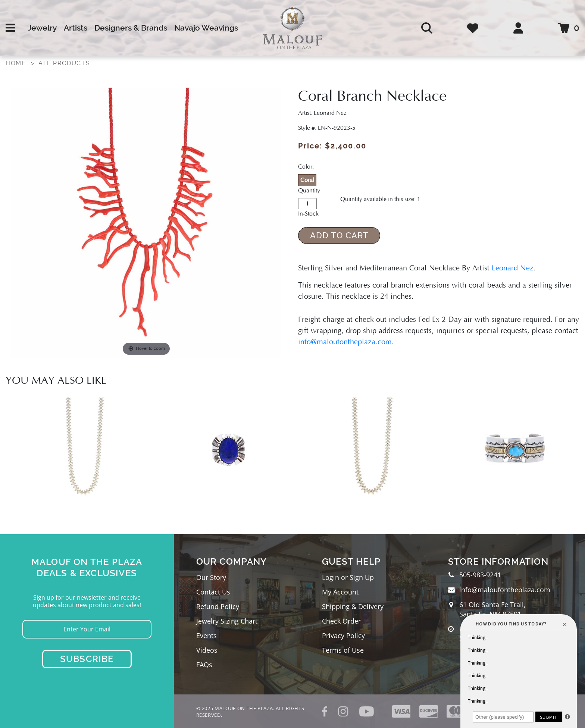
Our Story (211, 577)
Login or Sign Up (348, 577)
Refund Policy (218, 606)
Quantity (309, 191)
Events (207, 636)
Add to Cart (339, 235)
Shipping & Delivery (353, 606)
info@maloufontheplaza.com (345, 342)
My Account (340, 592)
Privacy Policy (343, 636)
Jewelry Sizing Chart (227, 621)
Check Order (341, 621)
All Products (64, 63)
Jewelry (42, 28)
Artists (76, 28)
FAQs (204, 665)
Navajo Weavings (206, 28)
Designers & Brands (131, 28)
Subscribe (87, 659)
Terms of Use (343, 650)
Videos (207, 650)
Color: (306, 167)
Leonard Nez (513, 268)
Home (16, 63)
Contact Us (213, 592)
